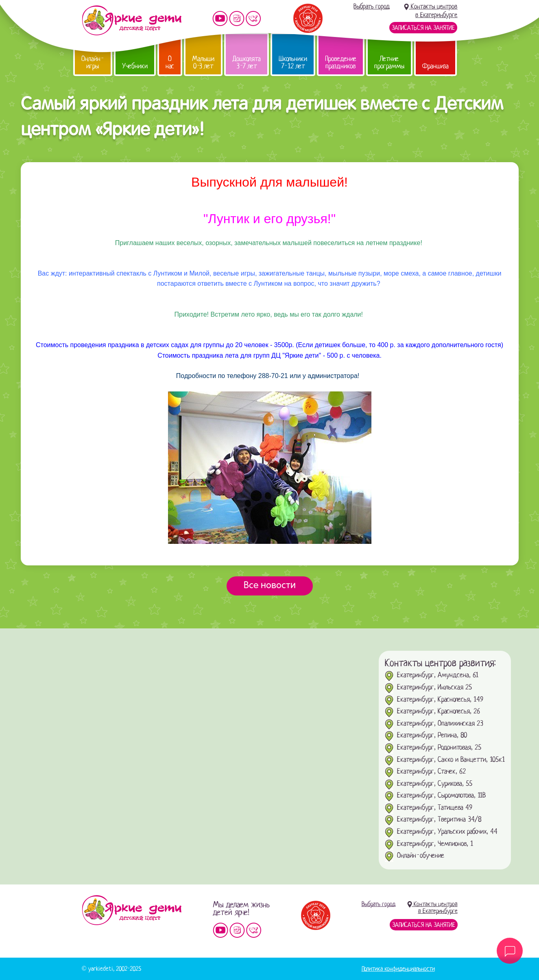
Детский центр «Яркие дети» (132, 910)
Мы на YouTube (220, 18)
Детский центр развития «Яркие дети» (132, 20)
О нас (170, 62)
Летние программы (389, 62)
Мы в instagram (237, 18)
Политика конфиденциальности (398, 969)
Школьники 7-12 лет (293, 62)
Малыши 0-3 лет (203, 62)
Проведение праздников (341, 62)
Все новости (270, 586)
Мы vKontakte (253, 18)
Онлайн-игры (93, 62)
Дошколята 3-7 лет (247, 62)
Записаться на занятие (423, 28)
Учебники (135, 66)
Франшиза (435, 66)
